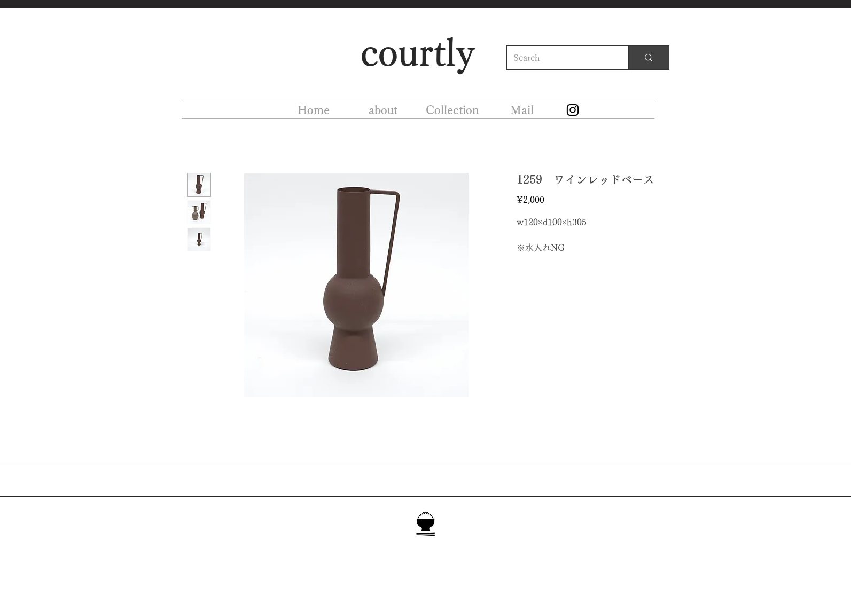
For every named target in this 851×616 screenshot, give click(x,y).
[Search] (560, 58)
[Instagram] (573, 110)
